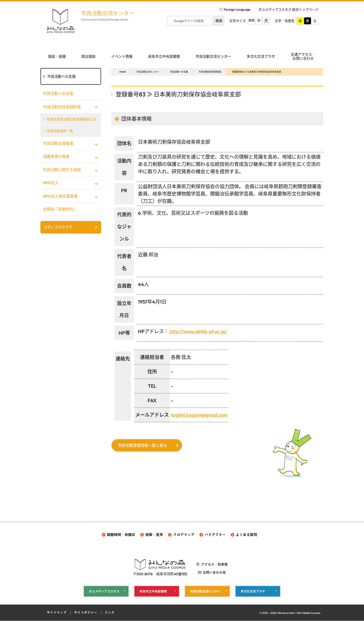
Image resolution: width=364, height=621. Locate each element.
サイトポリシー (86, 613)
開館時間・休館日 (121, 535)
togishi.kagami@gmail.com (200, 415)
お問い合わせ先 (214, 572)
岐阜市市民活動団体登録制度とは (72, 119)
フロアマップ (184, 535)
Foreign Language (237, 9)
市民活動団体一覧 (60, 131)
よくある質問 (246, 535)
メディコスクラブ (58, 228)
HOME (123, 72)
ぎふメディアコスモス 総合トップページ (289, 9)
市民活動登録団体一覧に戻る (143, 446)
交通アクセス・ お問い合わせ (303, 57)
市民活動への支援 (179, 72)
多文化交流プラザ (261, 56)
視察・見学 (154, 535)
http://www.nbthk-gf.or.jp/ (199, 331)
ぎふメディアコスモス (104, 591)
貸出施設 (88, 56)
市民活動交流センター (109, 13)
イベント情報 (122, 56)
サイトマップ (57, 613)
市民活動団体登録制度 (210, 72)
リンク (110, 613)
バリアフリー (215, 535)
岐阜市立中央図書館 (164, 56)
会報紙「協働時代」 (60, 210)
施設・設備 (57, 56)
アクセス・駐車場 (214, 564)
